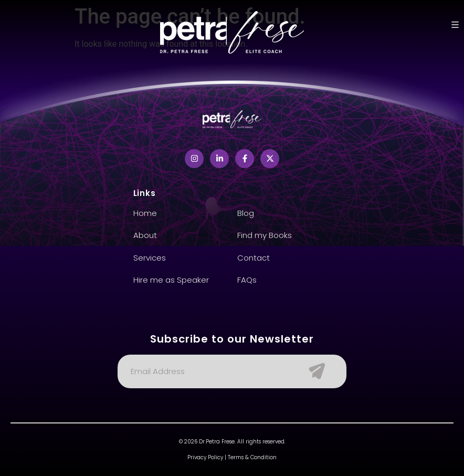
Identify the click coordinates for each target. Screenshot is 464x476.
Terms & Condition (252, 457)
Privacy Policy (205, 457)
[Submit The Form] (312, 371)
